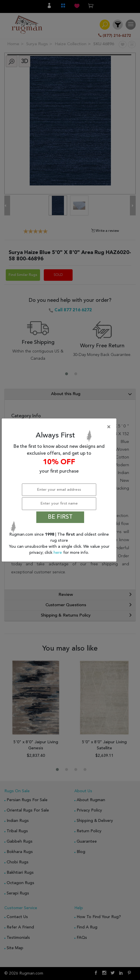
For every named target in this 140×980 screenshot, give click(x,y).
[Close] (60, 427)
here (58, 553)
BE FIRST (60, 517)
